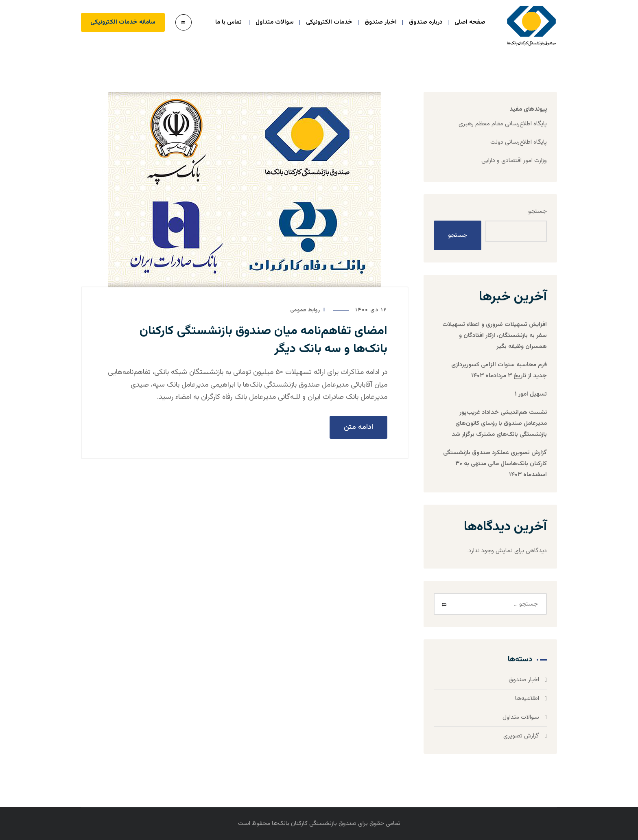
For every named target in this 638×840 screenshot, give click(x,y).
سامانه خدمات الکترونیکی (123, 22)
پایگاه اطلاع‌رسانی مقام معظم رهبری (503, 124)
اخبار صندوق (524, 680)
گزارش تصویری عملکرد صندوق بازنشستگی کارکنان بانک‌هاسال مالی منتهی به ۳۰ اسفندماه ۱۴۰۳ (495, 464)
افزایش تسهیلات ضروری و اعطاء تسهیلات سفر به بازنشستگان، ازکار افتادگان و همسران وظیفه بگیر (495, 336)
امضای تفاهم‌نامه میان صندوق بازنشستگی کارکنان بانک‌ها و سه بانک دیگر (263, 340)
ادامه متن (358, 427)
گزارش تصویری (521, 736)
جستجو (537, 211)
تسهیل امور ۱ (531, 394)
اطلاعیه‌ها (527, 699)
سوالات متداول (521, 717)
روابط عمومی (305, 310)
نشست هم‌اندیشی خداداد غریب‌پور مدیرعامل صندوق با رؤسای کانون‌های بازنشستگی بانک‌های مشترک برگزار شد (499, 423)
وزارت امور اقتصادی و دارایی (514, 161)
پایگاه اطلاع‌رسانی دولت (519, 142)
